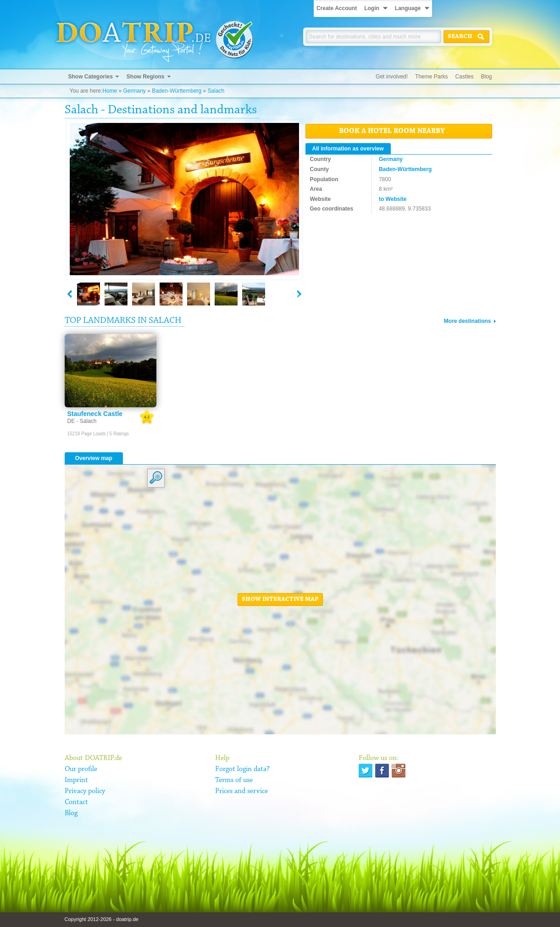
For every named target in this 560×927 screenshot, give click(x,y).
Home (110, 91)
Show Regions (146, 77)
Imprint (76, 780)
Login (372, 8)
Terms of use (234, 780)
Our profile (81, 769)
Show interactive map (280, 599)
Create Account (337, 8)
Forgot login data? (242, 769)
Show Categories (91, 77)
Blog (486, 77)
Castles (464, 77)
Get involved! (392, 77)
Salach (216, 91)
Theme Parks (431, 77)
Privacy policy (85, 791)
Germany (134, 91)
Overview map (94, 458)
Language (408, 8)
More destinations (468, 321)
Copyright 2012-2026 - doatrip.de (102, 919)
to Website (393, 199)
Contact (76, 802)
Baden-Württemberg (177, 91)
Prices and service (241, 791)
